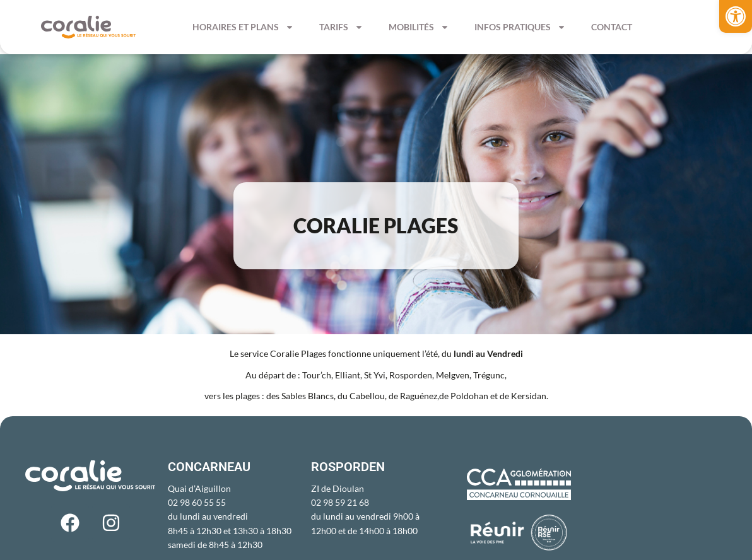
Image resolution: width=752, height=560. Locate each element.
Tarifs (341, 27)
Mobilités (419, 27)
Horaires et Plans (243, 27)
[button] (736, 16)
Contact (612, 27)
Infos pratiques (520, 27)
